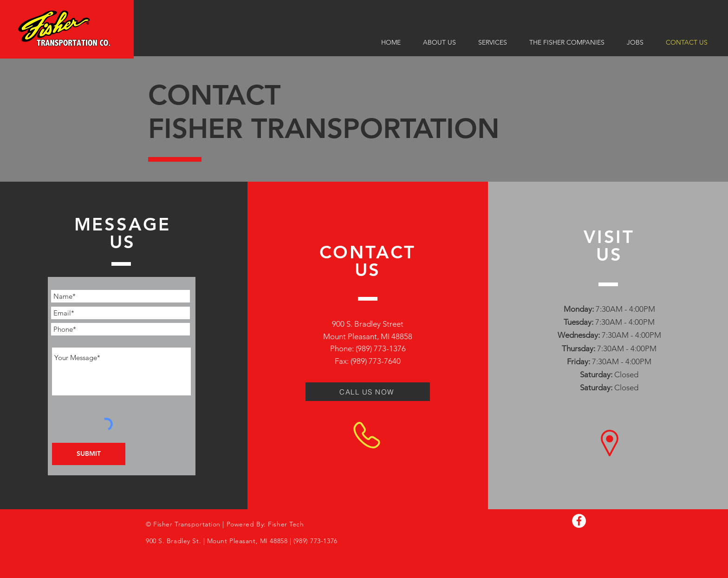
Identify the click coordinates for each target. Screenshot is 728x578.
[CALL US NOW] (368, 392)
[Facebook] (579, 521)
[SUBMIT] (89, 454)
